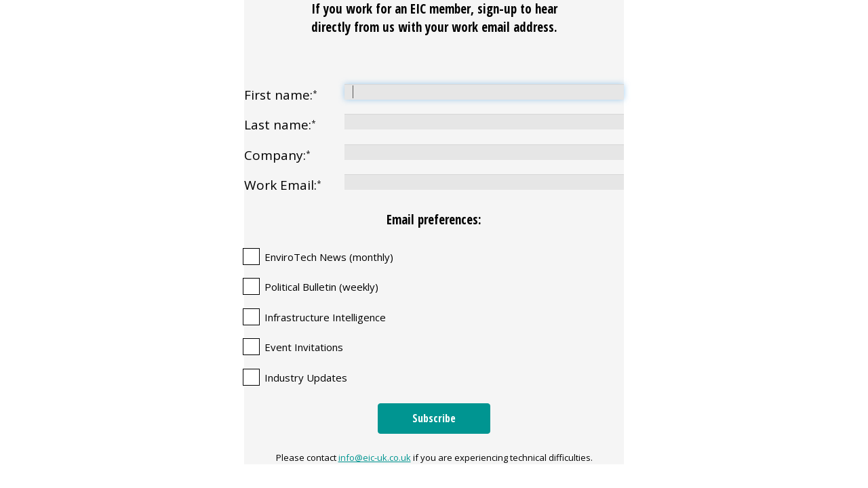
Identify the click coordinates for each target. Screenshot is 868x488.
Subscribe (434, 418)
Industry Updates (306, 378)
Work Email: (283, 185)
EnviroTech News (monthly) (329, 257)
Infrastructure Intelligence (325, 318)
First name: (281, 95)
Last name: (280, 125)
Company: (277, 155)
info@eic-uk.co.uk (375, 457)
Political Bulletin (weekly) (321, 287)
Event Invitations (304, 347)
